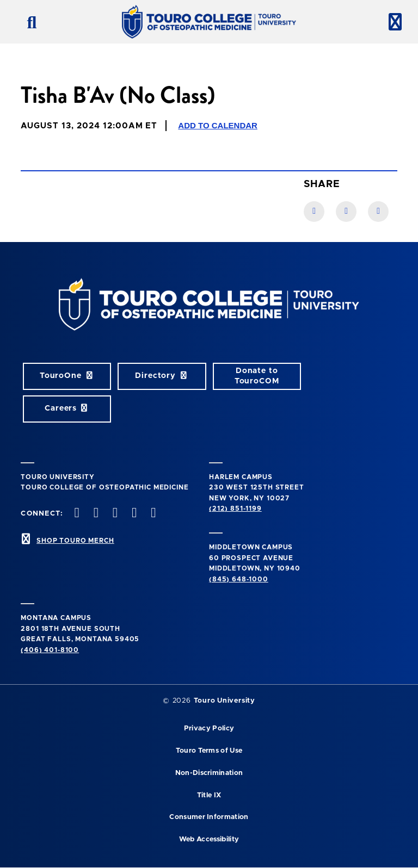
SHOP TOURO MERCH (75, 541)
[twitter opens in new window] (95, 514)
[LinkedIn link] (346, 212)
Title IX (209, 795)
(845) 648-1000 (239, 579)
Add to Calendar (218, 125)
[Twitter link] (378, 212)
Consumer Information (209, 817)
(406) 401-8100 (50, 650)
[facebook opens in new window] (76, 514)
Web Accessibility (209, 839)
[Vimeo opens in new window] (133, 514)
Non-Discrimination (209, 773)
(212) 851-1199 (235, 509)
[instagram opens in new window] (114, 514)
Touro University (225, 701)
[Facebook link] (314, 212)
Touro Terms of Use (209, 751)
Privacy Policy (209, 728)
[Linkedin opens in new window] (152, 514)
